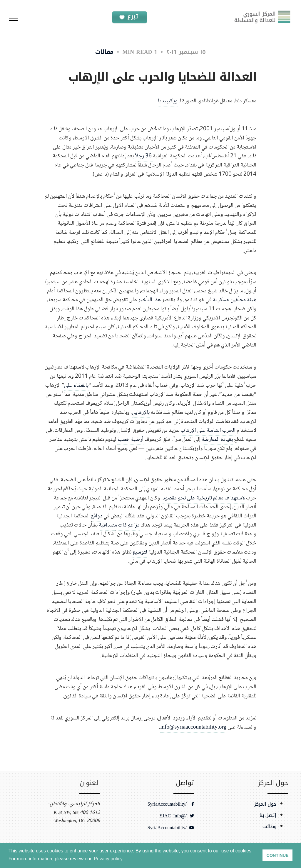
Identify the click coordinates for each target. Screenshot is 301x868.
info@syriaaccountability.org (193, 727)
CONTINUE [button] (278, 855)
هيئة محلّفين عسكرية (235, 300)
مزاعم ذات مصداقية (119, 525)
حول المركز (265, 804)
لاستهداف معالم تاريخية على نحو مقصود (204, 498)
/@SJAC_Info (177, 816)
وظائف (269, 827)
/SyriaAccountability (171, 804)
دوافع (97, 516)
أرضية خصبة (130, 440)
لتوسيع (140, 552)
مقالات (104, 52)
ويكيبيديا (168, 101)
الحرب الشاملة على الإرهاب (208, 430)
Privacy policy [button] (108, 859)
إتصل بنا (268, 815)
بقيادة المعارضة (217, 440)
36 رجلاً (144, 156)
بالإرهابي (141, 413)
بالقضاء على (76, 385)
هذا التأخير (149, 300)
